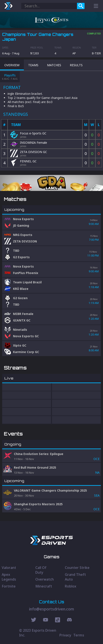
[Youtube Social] (46, 620)
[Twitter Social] (34, 620)
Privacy (65, 635)
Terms (79, 635)
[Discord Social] (58, 620)
